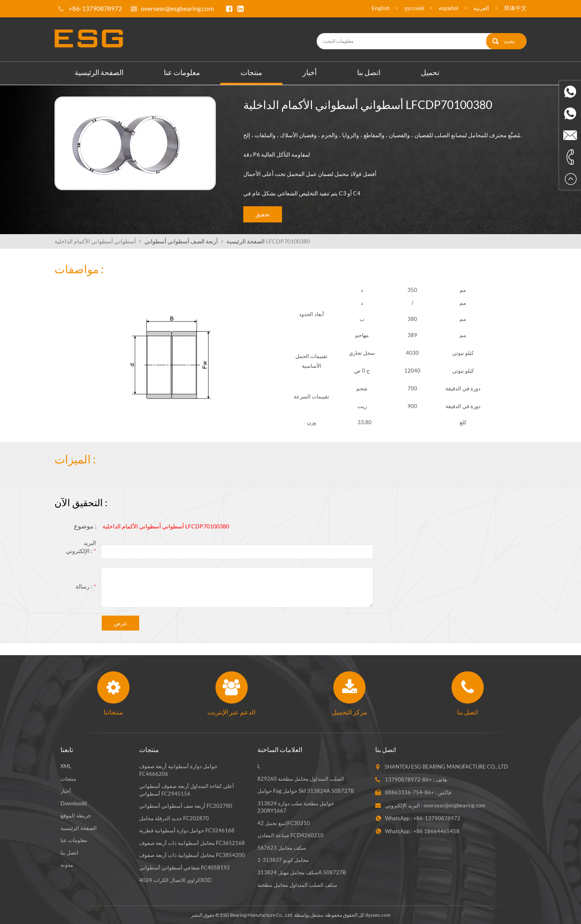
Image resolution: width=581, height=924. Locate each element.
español (449, 8)
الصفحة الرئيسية (99, 71)
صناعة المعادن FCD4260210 (290, 835)
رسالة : (86, 586)
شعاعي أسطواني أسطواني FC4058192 (185, 867)
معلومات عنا (182, 71)
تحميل (430, 71)
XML (66, 765)
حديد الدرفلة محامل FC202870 (174, 817)
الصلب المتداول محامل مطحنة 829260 (301, 778)
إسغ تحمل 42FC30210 (284, 822)
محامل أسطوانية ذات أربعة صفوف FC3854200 (192, 855)
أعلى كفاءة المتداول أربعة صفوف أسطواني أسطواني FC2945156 (187, 789)
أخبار (310, 71)
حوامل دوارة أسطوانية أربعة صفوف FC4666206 (178, 769)
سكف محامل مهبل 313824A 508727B (302, 872)
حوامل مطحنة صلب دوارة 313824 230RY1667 (296, 806)
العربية (481, 8)
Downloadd (74, 802)
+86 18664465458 (436, 830)
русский (414, 8)
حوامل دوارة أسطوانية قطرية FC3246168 (187, 830)
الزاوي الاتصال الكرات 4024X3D (175, 879)
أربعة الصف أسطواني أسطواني (181, 240)
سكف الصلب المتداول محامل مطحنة (297, 884)
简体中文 (515, 8)
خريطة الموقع (76, 815)
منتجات (251, 71)
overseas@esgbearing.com (177, 8)
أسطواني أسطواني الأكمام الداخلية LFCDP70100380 (166, 526)
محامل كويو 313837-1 (283, 859)
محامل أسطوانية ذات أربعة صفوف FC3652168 (192, 842)
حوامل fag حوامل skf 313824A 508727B (306, 790)
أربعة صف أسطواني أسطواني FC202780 (186, 805)
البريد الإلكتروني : (81, 546)
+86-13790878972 (409, 779)
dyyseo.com (378, 914)
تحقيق (263, 214)
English (381, 8)
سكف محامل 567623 (282, 847)
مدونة (67, 864)
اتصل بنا (369, 71)
